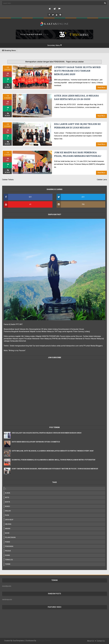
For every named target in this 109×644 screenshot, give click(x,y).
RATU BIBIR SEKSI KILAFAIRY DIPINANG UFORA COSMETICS (36, 442)
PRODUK (8, 551)
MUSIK (7, 533)
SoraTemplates (19, 641)
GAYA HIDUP (9, 520)
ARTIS (7, 497)
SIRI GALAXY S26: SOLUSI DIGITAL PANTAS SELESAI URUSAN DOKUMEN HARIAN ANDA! (47, 433)
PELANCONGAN (10, 537)
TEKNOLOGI (9, 560)
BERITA (8, 502)
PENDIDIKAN (9, 546)
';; (5, 489)
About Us (91, 641)
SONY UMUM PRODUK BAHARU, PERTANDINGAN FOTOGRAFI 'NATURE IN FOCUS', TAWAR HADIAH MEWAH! (55, 469)
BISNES (8, 506)
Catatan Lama (102, 180)
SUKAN (7, 555)
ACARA (7, 87)
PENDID (8, 542)
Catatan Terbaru (8, 180)
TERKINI (8, 564)
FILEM (7, 515)
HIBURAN (8, 524)
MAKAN (8, 529)
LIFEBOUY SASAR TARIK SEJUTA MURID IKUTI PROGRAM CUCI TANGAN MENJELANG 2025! (77, 71)
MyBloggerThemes (44, 641)
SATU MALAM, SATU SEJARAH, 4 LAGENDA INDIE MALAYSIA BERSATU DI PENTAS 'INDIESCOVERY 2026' (53, 451)
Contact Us (101, 641)
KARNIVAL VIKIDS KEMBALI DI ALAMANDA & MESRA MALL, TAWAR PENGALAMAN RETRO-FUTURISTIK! (54, 460)
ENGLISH (8, 511)
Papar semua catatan (75, 62)
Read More (101, 87)
